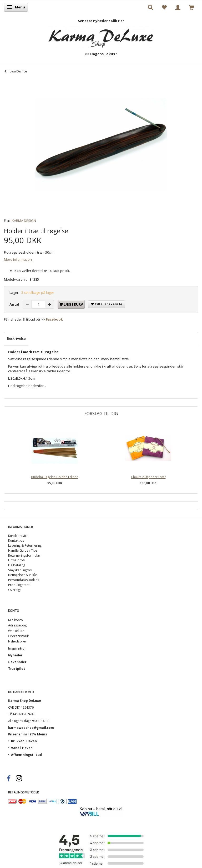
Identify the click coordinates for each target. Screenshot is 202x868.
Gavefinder (17, 662)
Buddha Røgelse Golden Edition (55, 477)
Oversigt (14, 590)
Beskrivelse (16, 338)
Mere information (18, 259)
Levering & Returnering (25, 545)
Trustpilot (17, 668)
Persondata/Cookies (24, 580)
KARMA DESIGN (24, 221)
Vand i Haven (22, 748)
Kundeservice (18, 536)
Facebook (54, 319)
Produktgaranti (19, 585)
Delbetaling (17, 565)
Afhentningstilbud (26, 755)
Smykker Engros (20, 570)
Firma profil (17, 560)
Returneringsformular (24, 555)
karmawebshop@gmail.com (31, 728)
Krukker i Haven (24, 741)
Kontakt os (16, 540)
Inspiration (17, 648)
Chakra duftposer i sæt (148, 477)
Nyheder (15, 655)
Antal (15, 304)
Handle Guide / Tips (23, 550)
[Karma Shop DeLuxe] (101, 36)
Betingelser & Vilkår (23, 575)
